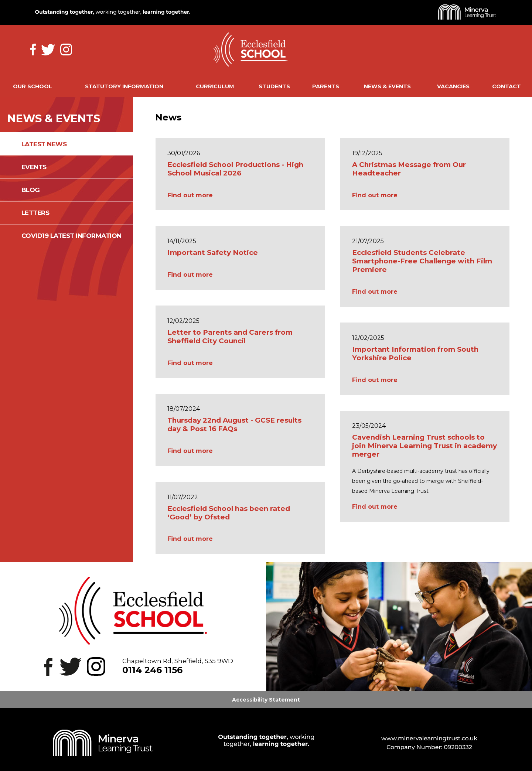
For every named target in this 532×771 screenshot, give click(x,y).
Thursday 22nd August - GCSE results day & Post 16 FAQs (234, 424)
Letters (35, 213)
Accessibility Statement (266, 700)
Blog (31, 190)
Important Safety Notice (213, 253)
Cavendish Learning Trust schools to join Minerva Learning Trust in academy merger (424, 446)
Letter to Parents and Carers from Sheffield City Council (230, 337)
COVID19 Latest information (71, 236)
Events (34, 167)
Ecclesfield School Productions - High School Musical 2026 (235, 169)
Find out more (190, 195)
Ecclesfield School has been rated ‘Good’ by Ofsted (229, 513)
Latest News (44, 144)
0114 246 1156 (152, 670)
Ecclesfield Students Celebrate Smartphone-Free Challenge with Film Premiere (422, 261)
